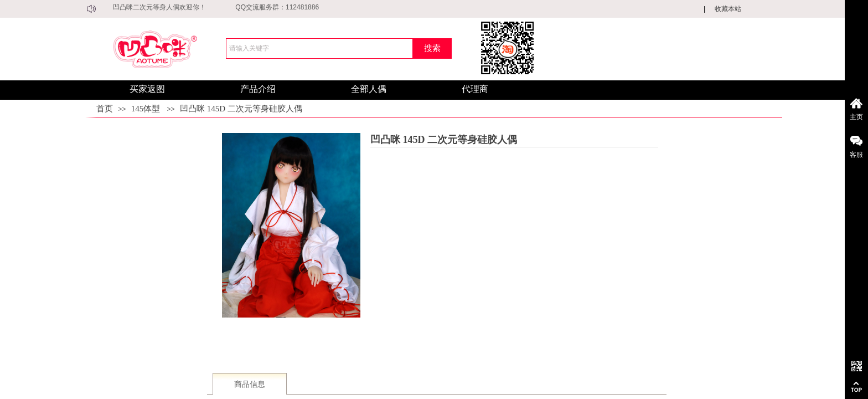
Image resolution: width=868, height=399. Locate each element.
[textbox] (319, 48)
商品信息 (250, 384)
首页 (105, 109)
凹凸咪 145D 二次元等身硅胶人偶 (241, 109)
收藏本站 (728, 9)
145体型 (146, 109)
